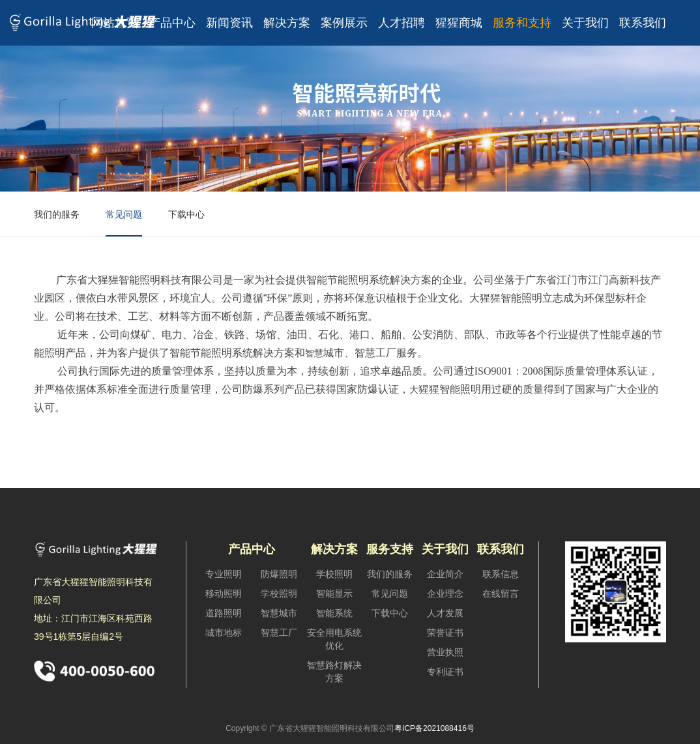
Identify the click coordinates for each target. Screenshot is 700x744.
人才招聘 (401, 23)
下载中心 (186, 214)
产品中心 (172, 23)
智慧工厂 (279, 633)
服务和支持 (522, 23)
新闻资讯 (229, 23)
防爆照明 (279, 574)
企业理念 (445, 594)
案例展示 (344, 23)
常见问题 (124, 214)
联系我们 (643, 23)
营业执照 (445, 652)
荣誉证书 (445, 633)
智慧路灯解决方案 (334, 672)
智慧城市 (279, 613)
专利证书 (445, 672)
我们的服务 (57, 214)
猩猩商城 (459, 23)
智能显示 (334, 594)
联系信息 (501, 574)
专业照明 (224, 574)
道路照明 (224, 613)
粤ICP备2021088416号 (434, 728)
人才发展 (445, 613)
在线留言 (501, 594)
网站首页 (115, 23)
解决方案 (287, 23)
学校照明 (279, 594)
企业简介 (445, 574)
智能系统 (334, 613)
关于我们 (585, 23)
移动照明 (224, 594)
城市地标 (224, 633)
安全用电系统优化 (334, 639)
